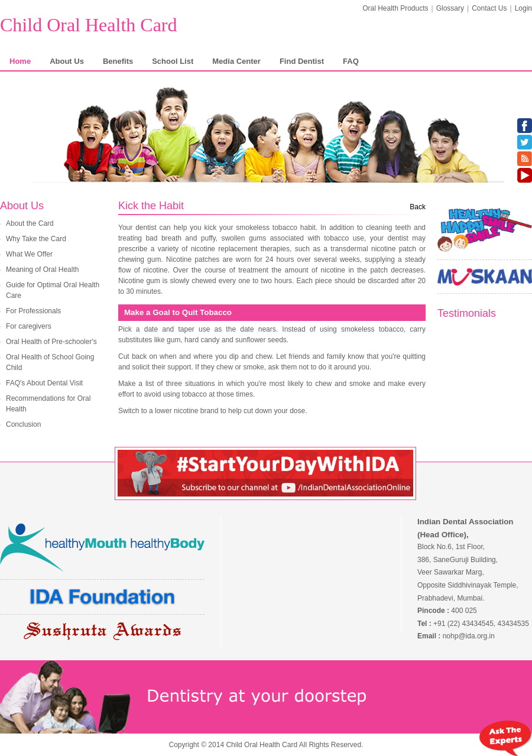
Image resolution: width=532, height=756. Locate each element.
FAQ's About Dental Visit (44, 383)
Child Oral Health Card (88, 25)
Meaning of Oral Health (42, 270)
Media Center (236, 61)
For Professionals (33, 311)
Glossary (450, 8)
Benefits (118, 61)
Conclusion (23, 424)
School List (173, 61)
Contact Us (489, 8)
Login (523, 8)
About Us (67, 61)
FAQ (351, 61)
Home (20, 61)
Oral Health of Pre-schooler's (51, 342)
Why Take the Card (36, 239)
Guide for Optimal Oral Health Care (53, 290)
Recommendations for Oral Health (48, 404)
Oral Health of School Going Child (50, 362)
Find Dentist (302, 61)
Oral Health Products (395, 8)
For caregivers (29, 326)
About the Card (30, 223)
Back (418, 207)
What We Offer (29, 254)
